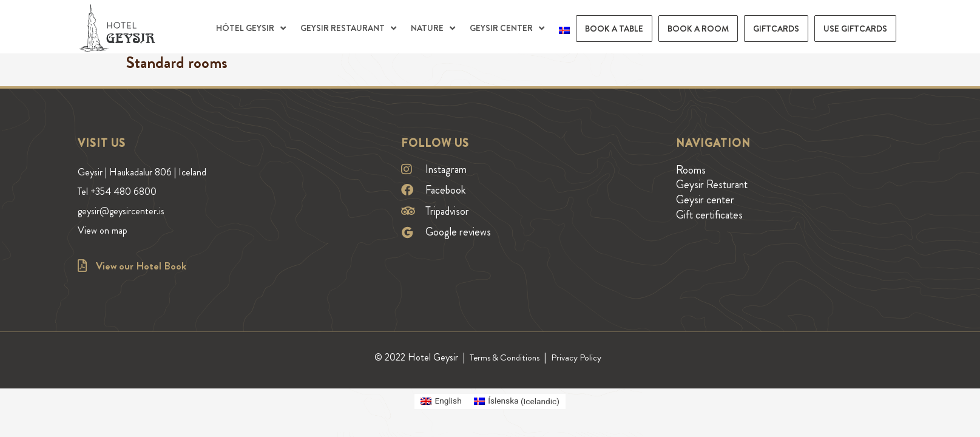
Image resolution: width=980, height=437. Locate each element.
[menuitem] (564, 28)
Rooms (691, 170)
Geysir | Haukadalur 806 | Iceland (147, 170)
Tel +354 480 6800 (122, 185)
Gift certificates (709, 215)
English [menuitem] (445, 401)
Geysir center (705, 200)
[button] (252, 28)
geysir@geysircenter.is (128, 200)
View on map (106, 215)
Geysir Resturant (712, 185)
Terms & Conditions (504, 357)
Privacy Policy (579, 357)
